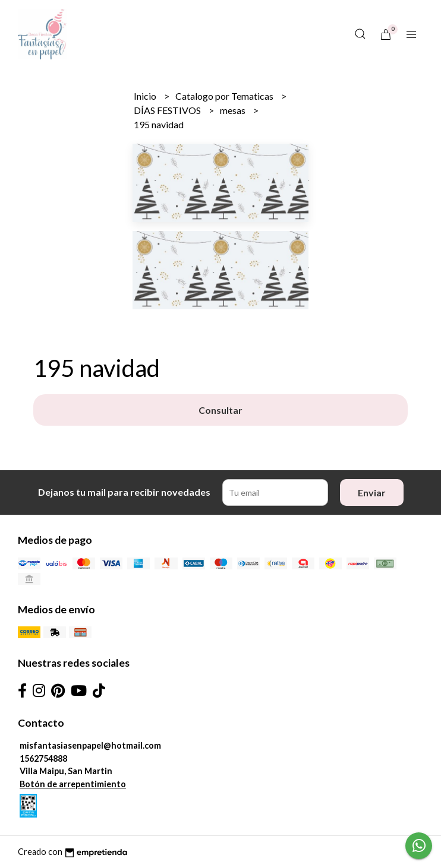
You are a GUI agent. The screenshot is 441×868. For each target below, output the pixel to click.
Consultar (220, 410)
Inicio (146, 96)
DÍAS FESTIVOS (168, 110)
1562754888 (43, 758)
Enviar (372, 492)
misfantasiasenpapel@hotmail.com (90, 745)
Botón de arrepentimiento (73, 784)
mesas (234, 110)
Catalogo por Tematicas (225, 96)
